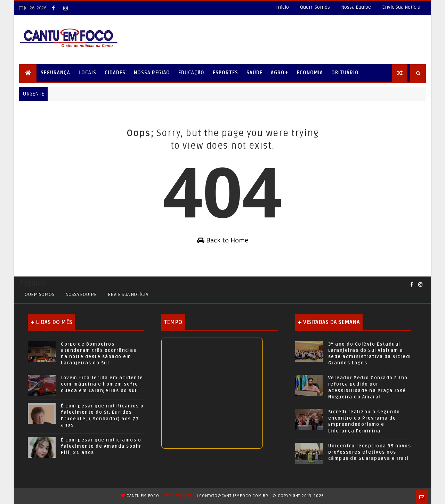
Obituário (345, 73)
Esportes (225, 73)
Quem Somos (315, 7)
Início (282, 7)
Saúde (254, 73)
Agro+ (280, 73)
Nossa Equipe (356, 7)
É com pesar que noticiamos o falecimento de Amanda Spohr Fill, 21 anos (101, 446)
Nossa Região (152, 73)
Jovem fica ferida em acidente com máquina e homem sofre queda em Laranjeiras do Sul (102, 384)
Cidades (115, 73)
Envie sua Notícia (128, 294)
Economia (310, 73)
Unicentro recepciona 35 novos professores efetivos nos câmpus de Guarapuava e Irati (370, 452)
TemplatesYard (179, 496)
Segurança (55, 73)
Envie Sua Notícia (401, 7)
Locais (87, 73)
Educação (191, 73)
